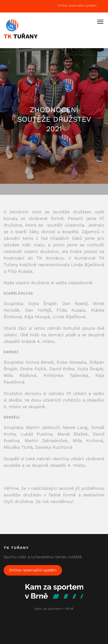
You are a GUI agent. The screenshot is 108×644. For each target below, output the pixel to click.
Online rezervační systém (77, 5)
